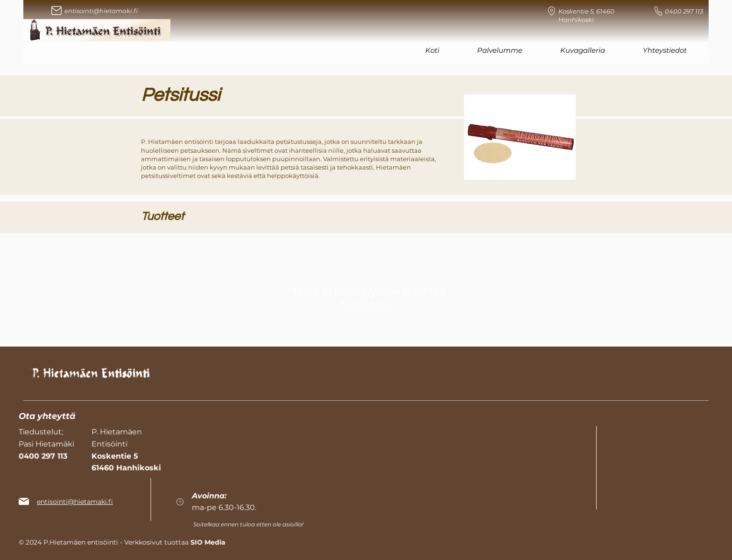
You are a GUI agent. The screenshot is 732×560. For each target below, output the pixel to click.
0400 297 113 (684, 11)
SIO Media (208, 542)
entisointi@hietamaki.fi (101, 11)
